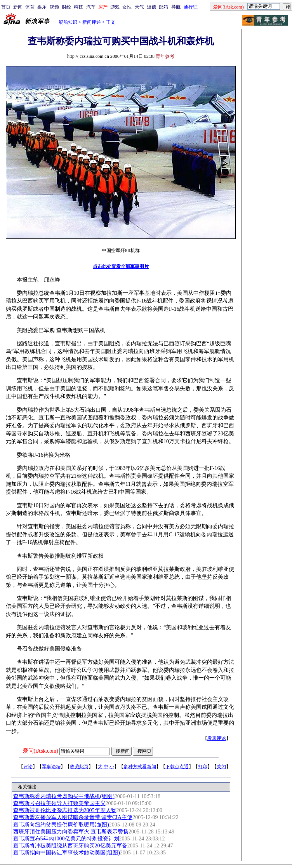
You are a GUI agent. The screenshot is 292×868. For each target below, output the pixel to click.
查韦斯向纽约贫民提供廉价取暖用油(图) (61, 825)
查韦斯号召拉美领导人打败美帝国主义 (59, 803)
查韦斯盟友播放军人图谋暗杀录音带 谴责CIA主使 (73, 817)
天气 (139, 7)
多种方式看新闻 (140, 767)
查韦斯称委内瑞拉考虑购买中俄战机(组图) (64, 796)
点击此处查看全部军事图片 (121, 266)
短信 (151, 7)
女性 (127, 7)
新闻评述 (92, 22)
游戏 (115, 7)
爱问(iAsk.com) (41, 751)
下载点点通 (177, 767)
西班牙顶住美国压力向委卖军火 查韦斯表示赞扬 (71, 832)
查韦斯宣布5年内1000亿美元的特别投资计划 (66, 839)
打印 (203, 767)
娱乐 (42, 7)
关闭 (221, 767)
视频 (54, 7)
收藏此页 (79, 767)
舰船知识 (68, 22)
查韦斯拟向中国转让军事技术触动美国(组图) (67, 853)
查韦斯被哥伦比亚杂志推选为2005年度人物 (65, 810)
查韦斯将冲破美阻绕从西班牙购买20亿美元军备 (70, 846)
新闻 (18, 7)
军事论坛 (51, 767)
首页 (6, 7)
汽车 (91, 7)
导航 (176, 7)
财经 (66, 7)
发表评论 (217, 738)
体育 (30, 7)
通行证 (191, 7)
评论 (28, 767)
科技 (78, 7)
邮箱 (163, 7)
